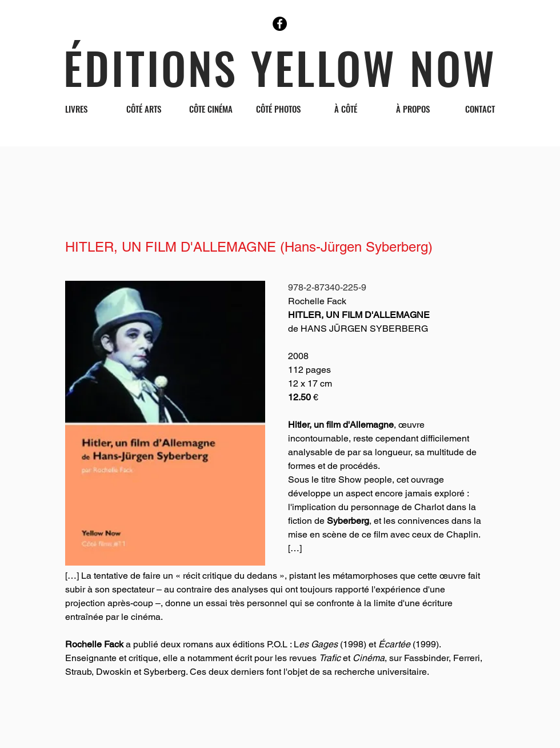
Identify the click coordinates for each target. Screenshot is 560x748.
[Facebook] (280, 24)
